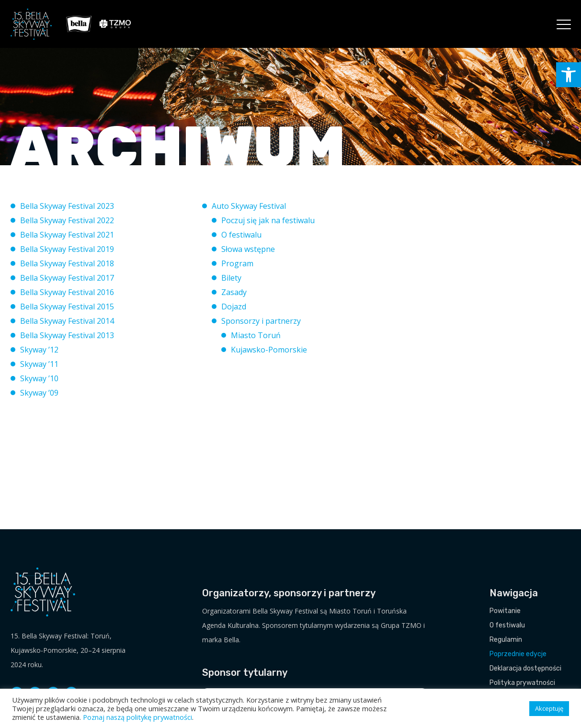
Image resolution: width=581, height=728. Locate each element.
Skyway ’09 (39, 393)
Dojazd (234, 307)
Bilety (231, 278)
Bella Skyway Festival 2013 (67, 335)
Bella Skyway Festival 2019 (67, 249)
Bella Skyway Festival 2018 (67, 263)
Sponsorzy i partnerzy (261, 321)
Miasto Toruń (256, 335)
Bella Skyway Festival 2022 (67, 220)
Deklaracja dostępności (525, 668)
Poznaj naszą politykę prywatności (137, 717)
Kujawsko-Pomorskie (269, 350)
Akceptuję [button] (549, 708)
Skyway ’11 (39, 364)
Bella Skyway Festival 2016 (67, 292)
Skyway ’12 (39, 350)
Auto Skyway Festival (249, 206)
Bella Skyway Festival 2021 (67, 235)
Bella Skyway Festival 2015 (67, 307)
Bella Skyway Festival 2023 (67, 206)
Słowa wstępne (248, 249)
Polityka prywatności (522, 683)
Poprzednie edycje (518, 654)
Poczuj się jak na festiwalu (268, 220)
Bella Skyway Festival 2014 (67, 321)
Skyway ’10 (39, 378)
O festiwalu (241, 235)
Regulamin (506, 640)
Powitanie (505, 611)
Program (237, 263)
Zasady (234, 292)
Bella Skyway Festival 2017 (67, 278)
